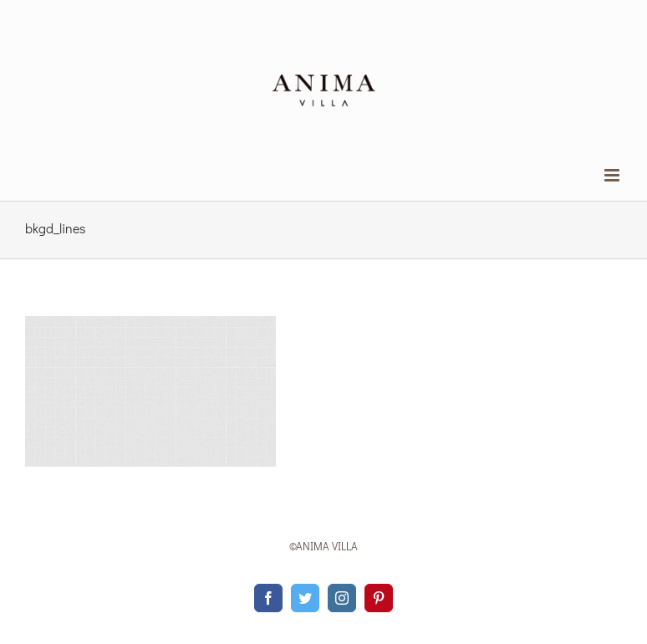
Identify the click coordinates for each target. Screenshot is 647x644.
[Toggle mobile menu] (613, 175)
